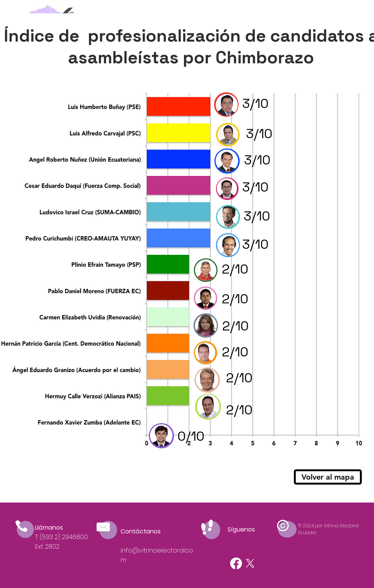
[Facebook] (236, 563)
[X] (250, 563)
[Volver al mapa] (328, 477)
